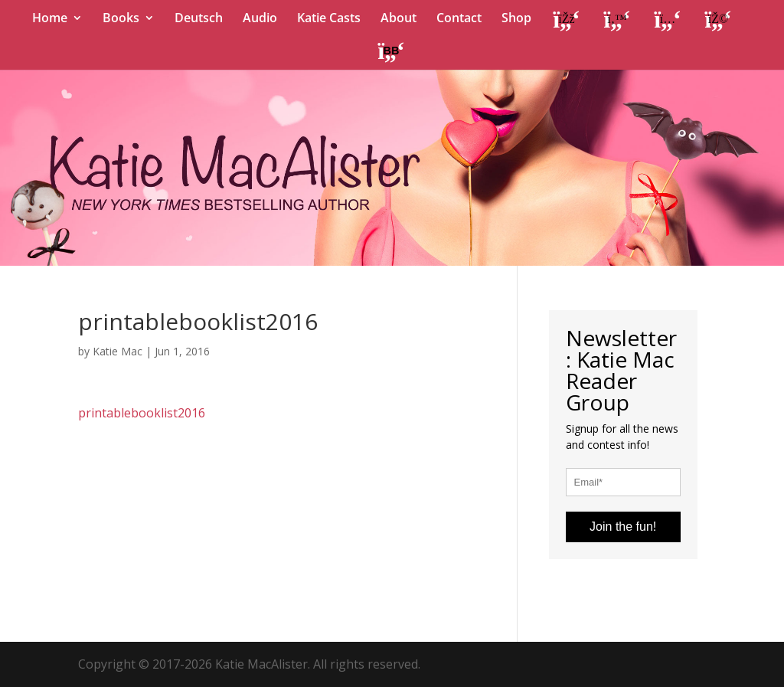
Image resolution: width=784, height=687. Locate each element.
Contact (459, 19)
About (399, 19)
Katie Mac (118, 351)
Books (121, 19)
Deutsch (199, 19)
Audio (260, 19)
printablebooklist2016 (142, 413)
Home (50, 19)
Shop (516, 19)
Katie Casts (329, 19)
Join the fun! (623, 527)
